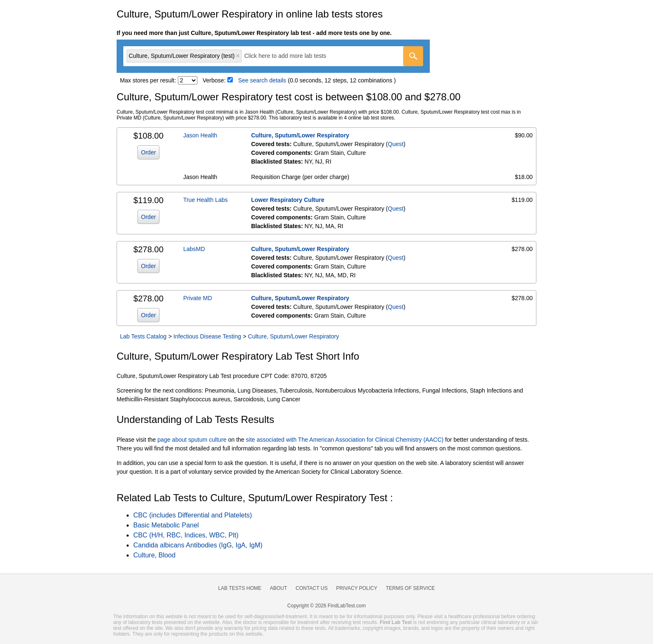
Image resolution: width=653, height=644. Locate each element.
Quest (395, 144)
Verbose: (214, 80)
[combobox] (273, 56)
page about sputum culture (192, 440)
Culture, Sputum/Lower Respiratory (300, 135)
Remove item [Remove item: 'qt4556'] (238, 56)
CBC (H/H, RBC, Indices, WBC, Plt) (186, 535)
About (278, 588)
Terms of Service (411, 588)
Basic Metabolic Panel (166, 525)
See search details (262, 80)
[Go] (413, 56)
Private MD (198, 298)
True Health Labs (206, 200)
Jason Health (200, 135)
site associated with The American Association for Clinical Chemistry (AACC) (345, 440)
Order (149, 152)
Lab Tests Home (240, 588)
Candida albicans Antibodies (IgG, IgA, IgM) (198, 545)
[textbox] (291, 56)
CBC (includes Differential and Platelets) (193, 515)
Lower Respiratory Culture (288, 200)
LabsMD (194, 249)
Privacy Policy (357, 588)
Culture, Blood (154, 555)
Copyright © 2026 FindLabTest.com (326, 606)
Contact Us (312, 588)
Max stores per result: (148, 80)
